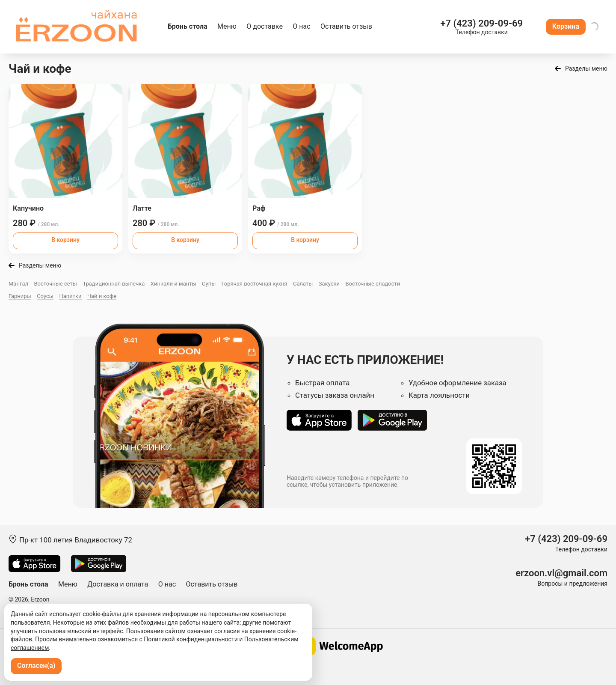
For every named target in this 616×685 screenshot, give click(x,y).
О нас (301, 26)
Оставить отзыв (346, 26)
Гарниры (20, 296)
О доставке (265, 26)
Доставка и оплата (118, 584)
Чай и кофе (102, 296)
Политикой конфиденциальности (191, 639)
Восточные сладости (373, 284)
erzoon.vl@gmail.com (561, 573)
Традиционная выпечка (114, 284)
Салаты (303, 284)
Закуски (329, 284)
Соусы (45, 296)
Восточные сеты (55, 284)
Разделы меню (586, 68)
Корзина (566, 26)
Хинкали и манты (173, 284)
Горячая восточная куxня (255, 284)
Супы (209, 284)
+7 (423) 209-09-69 (481, 23)
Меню (227, 26)
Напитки (70, 296)
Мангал (18, 284)
